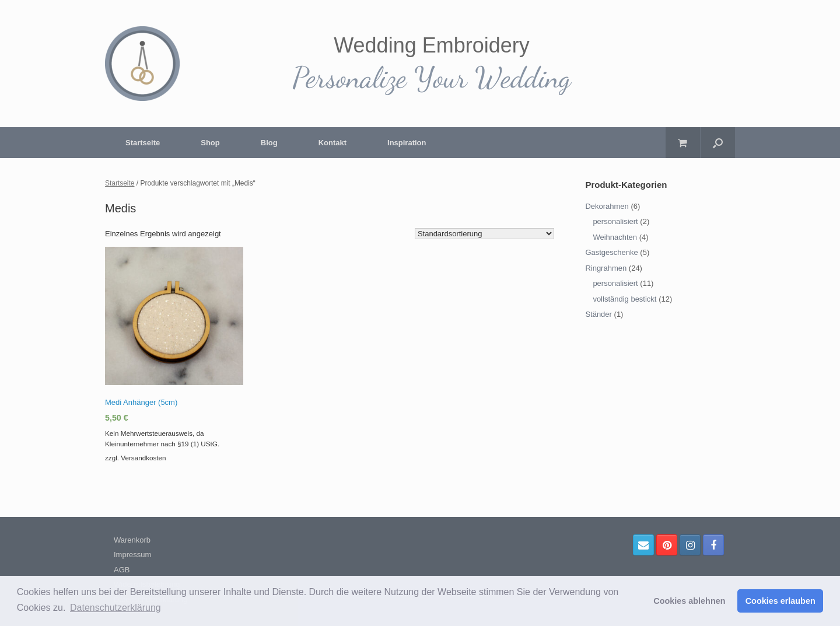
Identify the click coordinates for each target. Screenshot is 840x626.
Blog (269, 143)
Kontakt (332, 143)
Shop (210, 143)
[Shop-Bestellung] (484, 234)
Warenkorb (132, 540)
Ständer (598, 314)
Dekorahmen (607, 206)
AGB (122, 570)
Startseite (143, 143)
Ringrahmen (606, 268)
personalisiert (615, 221)
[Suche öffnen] (718, 143)
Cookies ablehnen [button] (689, 601)
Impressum (132, 555)
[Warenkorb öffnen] (683, 143)
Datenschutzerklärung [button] (116, 608)
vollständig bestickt (624, 299)
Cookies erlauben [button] (780, 601)
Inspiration (407, 143)
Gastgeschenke (611, 252)
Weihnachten (615, 237)
